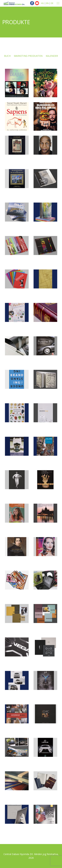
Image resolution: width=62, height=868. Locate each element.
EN (47, 3)
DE (52, 3)
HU (42, 3)
